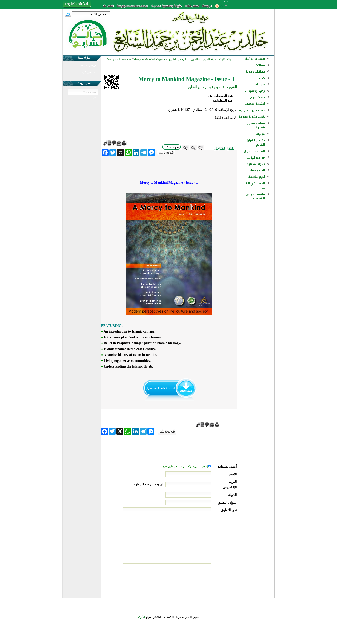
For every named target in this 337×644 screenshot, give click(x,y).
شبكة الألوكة (226, 59)
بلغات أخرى (257, 97)
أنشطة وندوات (255, 104)
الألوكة (141, 617)
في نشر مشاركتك (88, 66)
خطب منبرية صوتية (252, 110)
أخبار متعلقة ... (255, 177)
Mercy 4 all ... (255, 170)
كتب (262, 78)
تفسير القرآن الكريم (256, 143)
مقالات (260, 65)
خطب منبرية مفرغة (252, 117)
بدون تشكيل (172, 147)
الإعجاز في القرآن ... (253, 185)
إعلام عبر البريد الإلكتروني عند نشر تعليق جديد (185, 467)
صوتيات (260, 85)
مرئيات (260, 134)
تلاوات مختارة (256, 164)
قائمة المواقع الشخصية (255, 196)
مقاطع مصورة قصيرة (255, 125)
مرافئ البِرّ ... (256, 158)
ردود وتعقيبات (255, 91)
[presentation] (204, 580)
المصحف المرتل (254, 151)
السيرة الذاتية (255, 59)
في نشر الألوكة (88, 72)
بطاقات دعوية (255, 72)
